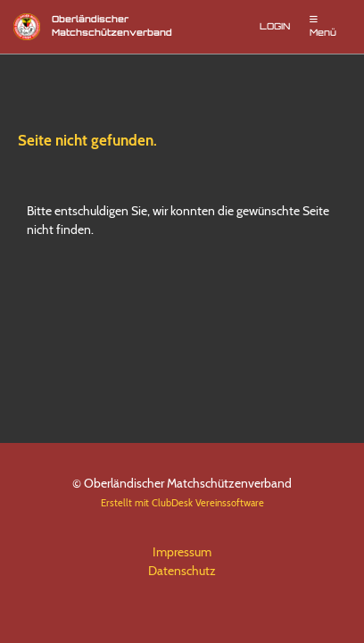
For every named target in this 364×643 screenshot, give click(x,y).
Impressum (182, 552)
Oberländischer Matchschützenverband (112, 27)
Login (275, 27)
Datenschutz (182, 571)
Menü (323, 26)
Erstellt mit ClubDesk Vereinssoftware (182, 503)
